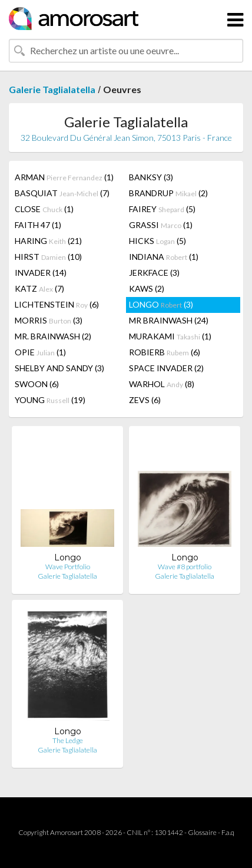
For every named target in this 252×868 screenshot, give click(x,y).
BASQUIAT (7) (62, 193)
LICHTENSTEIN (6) (57, 304)
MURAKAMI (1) (170, 336)
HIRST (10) (48, 257)
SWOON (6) (37, 384)
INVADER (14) (41, 273)
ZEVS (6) (145, 400)
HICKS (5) (157, 241)
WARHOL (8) (162, 384)
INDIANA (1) (164, 257)
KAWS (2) (147, 288)
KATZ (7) (39, 288)
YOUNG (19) (50, 400)
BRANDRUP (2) (168, 193)
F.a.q (228, 832)
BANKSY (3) (151, 177)
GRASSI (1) (161, 225)
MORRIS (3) (49, 320)
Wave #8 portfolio (185, 567)
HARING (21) (48, 241)
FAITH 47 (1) (38, 225)
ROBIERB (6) (165, 352)
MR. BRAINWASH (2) (53, 336)
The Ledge (68, 740)
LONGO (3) (161, 304)
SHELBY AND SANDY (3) (59, 368)
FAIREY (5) (162, 209)
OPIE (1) (40, 352)
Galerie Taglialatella (52, 89)
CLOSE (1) (44, 209)
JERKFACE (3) (154, 273)
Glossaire (202, 832)
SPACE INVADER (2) (166, 368)
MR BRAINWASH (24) (169, 320)
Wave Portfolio (68, 567)
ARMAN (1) (64, 177)
